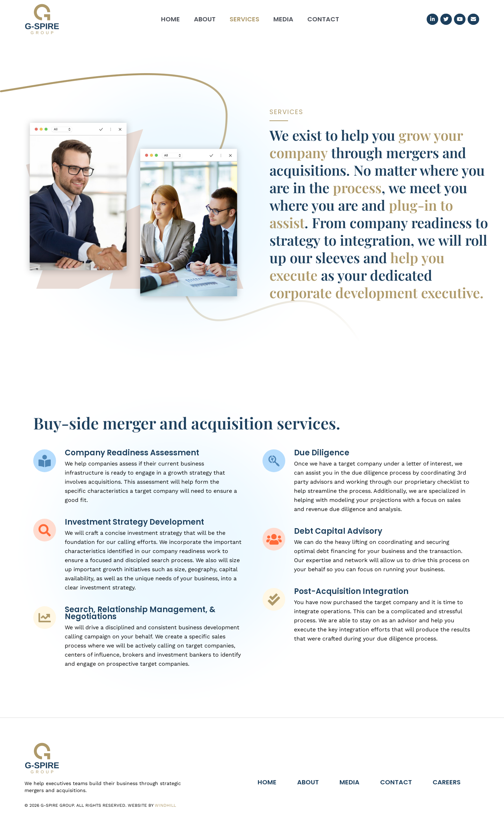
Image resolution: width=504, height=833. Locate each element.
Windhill (165, 805)
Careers (447, 782)
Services (244, 19)
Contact (323, 19)
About (205, 19)
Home (170, 19)
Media (283, 19)
